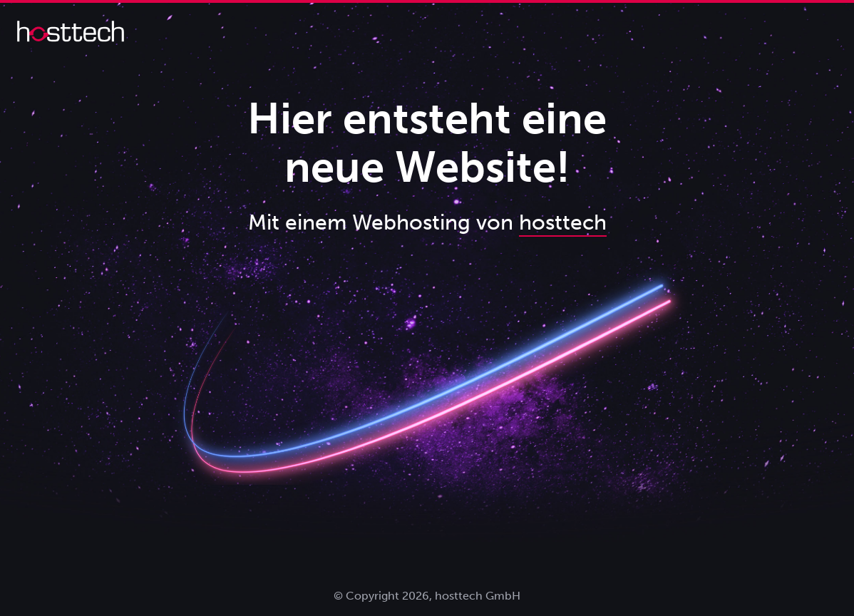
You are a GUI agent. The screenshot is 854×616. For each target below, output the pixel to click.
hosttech (563, 222)
